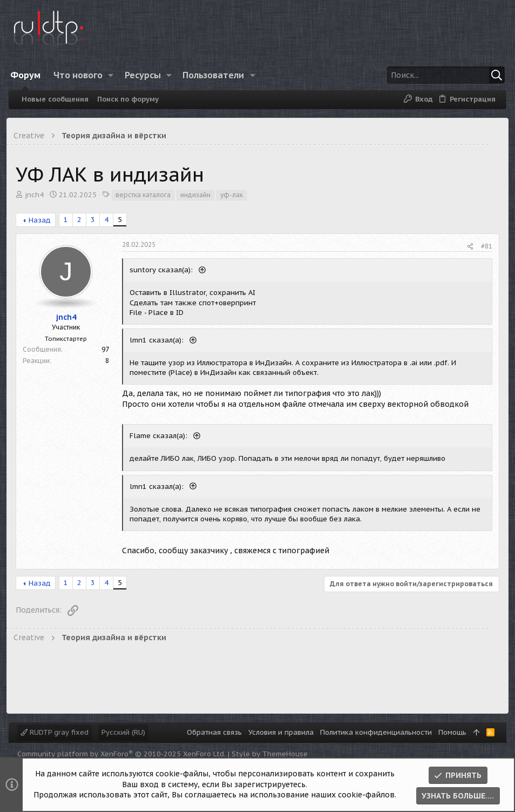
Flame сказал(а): (162, 436)
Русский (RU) (123, 732)
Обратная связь (214, 732)
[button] (116, 75)
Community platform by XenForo (121, 754)
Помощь (452, 732)
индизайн (198, 195)
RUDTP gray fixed (55, 732)
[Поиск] (432, 75)
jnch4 (36, 195)
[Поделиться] (468, 247)
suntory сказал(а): (164, 270)
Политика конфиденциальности (376, 732)
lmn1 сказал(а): (160, 340)
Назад (42, 220)
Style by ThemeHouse (270, 754)
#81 (484, 246)
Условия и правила (281, 732)
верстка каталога (145, 195)
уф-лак (234, 195)
